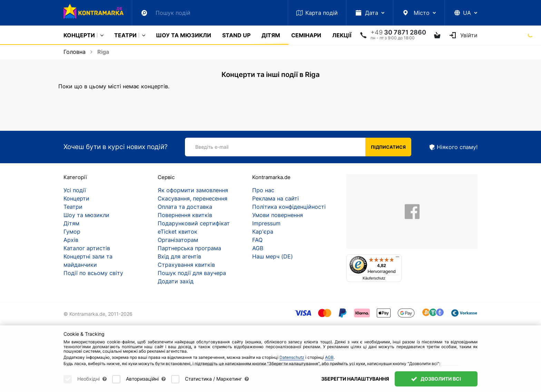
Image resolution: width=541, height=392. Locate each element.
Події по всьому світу (93, 273)
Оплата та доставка (185, 207)
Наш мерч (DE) (273, 256)
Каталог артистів (87, 248)
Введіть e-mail (212, 147)
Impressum (266, 223)
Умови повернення (278, 215)
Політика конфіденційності (289, 207)
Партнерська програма (189, 248)
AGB (258, 248)
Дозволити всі (436, 379)
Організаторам (178, 240)
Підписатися (388, 147)
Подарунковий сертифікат (194, 223)
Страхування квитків (186, 265)
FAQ (257, 240)
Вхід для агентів (179, 256)
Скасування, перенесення (193, 198)
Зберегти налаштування (355, 379)
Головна (75, 52)
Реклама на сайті (276, 198)
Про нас (263, 190)
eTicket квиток (178, 232)
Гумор (72, 232)
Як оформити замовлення (193, 190)
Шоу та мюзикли (184, 35)
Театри (125, 35)
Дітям (271, 35)
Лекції (342, 35)
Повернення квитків (185, 215)
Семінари (306, 35)
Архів (71, 240)
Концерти (79, 35)
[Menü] (397, 258)
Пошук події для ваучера (192, 273)
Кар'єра (263, 232)
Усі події (75, 190)
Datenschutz (292, 357)
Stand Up (236, 35)
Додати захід (176, 281)
